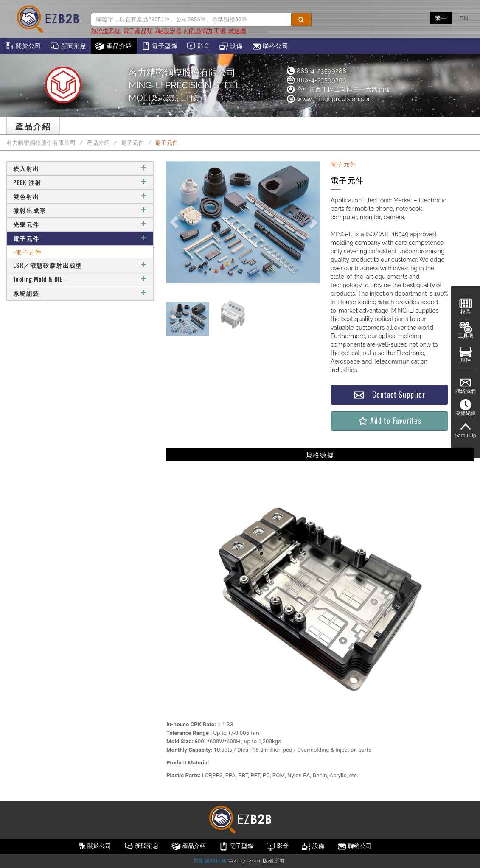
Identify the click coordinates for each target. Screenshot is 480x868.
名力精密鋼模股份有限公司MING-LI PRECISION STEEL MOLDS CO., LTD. (184, 85)
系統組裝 (80, 293)
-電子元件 (27, 252)
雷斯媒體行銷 (210, 861)
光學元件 (80, 224)
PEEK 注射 (80, 182)
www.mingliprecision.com (330, 99)
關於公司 (23, 46)
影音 (198, 46)
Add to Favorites (389, 421)
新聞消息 (68, 46)
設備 (231, 46)
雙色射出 (80, 196)
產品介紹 (114, 46)
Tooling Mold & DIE (80, 279)
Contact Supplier (389, 394)
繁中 (441, 18)
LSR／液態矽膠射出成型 (80, 265)
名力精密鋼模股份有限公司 (41, 143)
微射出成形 (80, 210)
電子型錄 (159, 46)
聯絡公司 (270, 46)
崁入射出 (80, 168)
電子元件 (133, 143)
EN (464, 18)
